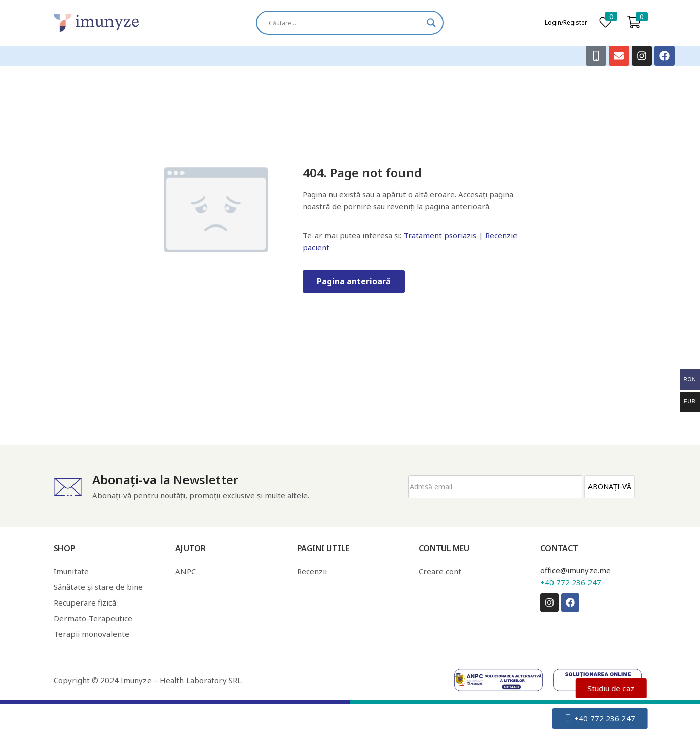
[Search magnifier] (431, 23)
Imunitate (71, 571)
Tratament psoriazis (440, 235)
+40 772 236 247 (571, 582)
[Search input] (345, 23)
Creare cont (440, 571)
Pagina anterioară (354, 281)
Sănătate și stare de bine (98, 587)
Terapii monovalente (91, 634)
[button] (634, 23)
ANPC (186, 571)
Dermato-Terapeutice (93, 618)
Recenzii (312, 571)
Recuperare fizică (85, 602)
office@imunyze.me (576, 570)
